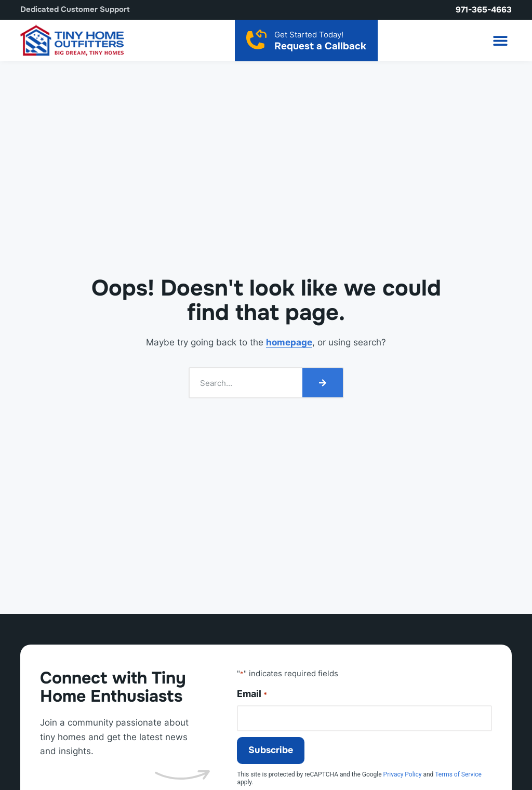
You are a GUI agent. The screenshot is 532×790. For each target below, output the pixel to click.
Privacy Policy (403, 774)
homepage (289, 342)
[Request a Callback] (256, 39)
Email (252, 694)
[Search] (323, 383)
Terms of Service (458, 774)
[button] (500, 40)
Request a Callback (320, 46)
